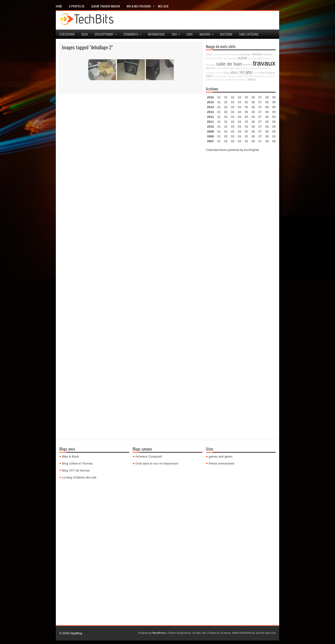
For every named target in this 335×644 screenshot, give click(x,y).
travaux (264, 63)
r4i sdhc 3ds (199, 633)
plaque (255, 68)
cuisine (268, 54)
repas (219, 68)
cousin (219, 73)
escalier (219, 58)
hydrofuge (265, 68)
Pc (251, 76)
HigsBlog (76, 633)
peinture (267, 58)
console (210, 73)
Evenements (134, 33)
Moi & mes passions (142, 5)
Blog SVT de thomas (76, 470)
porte (256, 76)
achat (243, 58)
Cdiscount (232, 54)
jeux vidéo (218, 80)
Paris (271, 76)
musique (211, 65)
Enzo (209, 54)
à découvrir (67, 34)
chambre (242, 80)
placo (252, 79)
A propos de (77, 6)
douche (211, 68)
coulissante (219, 54)
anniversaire (230, 58)
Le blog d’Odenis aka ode (79, 477)
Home (59, 6)
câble (209, 80)
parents (252, 58)
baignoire (240, 68)
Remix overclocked (221, 463)
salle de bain (229, 64)
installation (231, 80)
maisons (208, 33)
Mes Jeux (163, 6)
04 (239, 97)
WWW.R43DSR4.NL (244, 633)
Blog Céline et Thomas (77, 463)
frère (209, 76)
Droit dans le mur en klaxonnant (157, 463)
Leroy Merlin (220, 76)
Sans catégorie (249, 34)
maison (257, 54)
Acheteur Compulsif (149, 456)
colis (256, 73)
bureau (264, 76)
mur (260, 58)
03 (233, 97)
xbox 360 (238, 72)
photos (210, 58)
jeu (249, 72)
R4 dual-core (268, 633)
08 (267, 107)
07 (260, 107)
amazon (232, 76)
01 (219, 97)
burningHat (251, 150)
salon (241, 76)
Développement (107, 33)
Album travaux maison (106, 6)
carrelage (245, 54)
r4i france (225, 633)
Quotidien (226, 34)
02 (226, 97)
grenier (248, 65)
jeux (177, 33)
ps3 (246, 76)
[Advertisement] (241, 226)
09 (274, 102)
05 (246, 112)
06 (253, 107)
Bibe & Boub (70, 456)
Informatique (156, 34)
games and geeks (221, 456)
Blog (85, 34)
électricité (229, 68)
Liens (189, 34)
